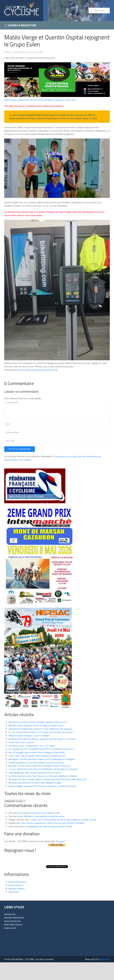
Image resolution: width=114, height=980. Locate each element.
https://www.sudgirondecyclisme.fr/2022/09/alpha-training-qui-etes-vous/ (40, 100)
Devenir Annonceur (17, 899)
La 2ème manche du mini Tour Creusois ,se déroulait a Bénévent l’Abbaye (43, 794)
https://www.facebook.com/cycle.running (38, 370)
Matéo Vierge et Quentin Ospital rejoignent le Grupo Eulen (57, 41)
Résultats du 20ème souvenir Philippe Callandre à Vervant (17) (38, 740)
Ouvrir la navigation (20, 25)
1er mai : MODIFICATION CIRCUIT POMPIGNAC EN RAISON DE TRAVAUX (43, 787)
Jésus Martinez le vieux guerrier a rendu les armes (41, 834)
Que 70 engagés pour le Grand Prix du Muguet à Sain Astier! (37, 770)
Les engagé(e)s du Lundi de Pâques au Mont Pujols (48, 844)
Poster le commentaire (20, 467)
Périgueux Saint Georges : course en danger (29, 753)
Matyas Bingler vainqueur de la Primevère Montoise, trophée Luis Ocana (42, 804)
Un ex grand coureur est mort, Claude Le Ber (39, 831)
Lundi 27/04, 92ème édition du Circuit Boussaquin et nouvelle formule (63, 837)
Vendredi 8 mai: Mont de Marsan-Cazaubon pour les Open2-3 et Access (42, 757)
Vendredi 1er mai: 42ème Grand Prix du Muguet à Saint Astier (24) (39, 784)
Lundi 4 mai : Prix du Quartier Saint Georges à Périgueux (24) (37, 773)
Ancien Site (10, 932)
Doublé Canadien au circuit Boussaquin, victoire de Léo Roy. (36, 780)
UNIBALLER (105, 977)
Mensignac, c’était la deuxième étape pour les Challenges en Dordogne (42, 777)
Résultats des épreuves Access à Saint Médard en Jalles (35, 800)
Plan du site (14, 910)
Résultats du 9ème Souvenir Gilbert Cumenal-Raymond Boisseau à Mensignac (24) (47, 797)
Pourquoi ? (61, 859)
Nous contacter (16, 903)
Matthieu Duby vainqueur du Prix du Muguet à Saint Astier (36, 743)
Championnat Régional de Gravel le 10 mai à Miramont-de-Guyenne (40, 746)
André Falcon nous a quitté (21, 760)
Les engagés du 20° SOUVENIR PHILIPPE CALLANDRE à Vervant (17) (42, 767)
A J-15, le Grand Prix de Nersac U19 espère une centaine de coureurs (41, 750)
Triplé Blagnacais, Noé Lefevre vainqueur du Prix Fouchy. (35, 790)
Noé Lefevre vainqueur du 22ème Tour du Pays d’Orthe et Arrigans (53, 841)
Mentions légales (17, 906)
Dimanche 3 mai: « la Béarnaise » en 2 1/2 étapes (32, 763)
